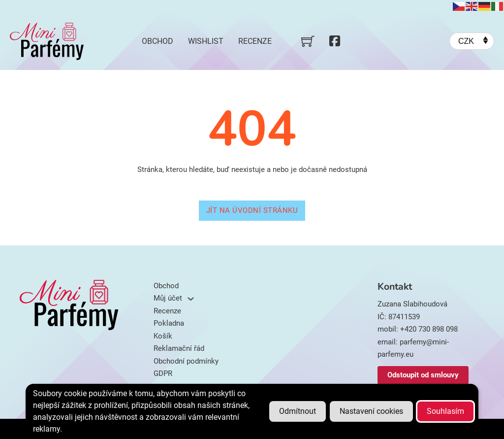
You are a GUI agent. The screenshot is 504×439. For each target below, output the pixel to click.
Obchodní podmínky (186, 361)
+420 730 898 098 (429, 329)
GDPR (163, 373)
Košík (163, 336)
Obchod (157, 41)
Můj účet (168, 298)
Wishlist (206, 41)
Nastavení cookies (371, 411)
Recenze (255, 41)
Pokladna (169, 323)
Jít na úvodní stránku (252, 210)
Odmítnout (298, 411)
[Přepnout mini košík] (308, 41)
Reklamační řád (179, 348)
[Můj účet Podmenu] (191, 299)
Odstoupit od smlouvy (423, 375)
